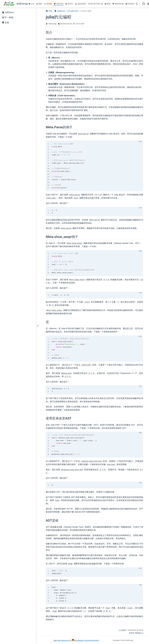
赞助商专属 (118, 4)
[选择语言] (138, 4)
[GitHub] (144, 4)
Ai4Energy (53, 24)
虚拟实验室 (80, 4)
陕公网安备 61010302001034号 (85, 640)
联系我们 (130, 4)
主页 (31, 4)
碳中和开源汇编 (95, 4)
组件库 (69, 4)
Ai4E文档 (59, 4)
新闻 (108, 4)
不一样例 (9, 18)
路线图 (48, 4)
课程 (39, 4)
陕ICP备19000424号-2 (63, 640)
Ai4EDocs (8, 13)
